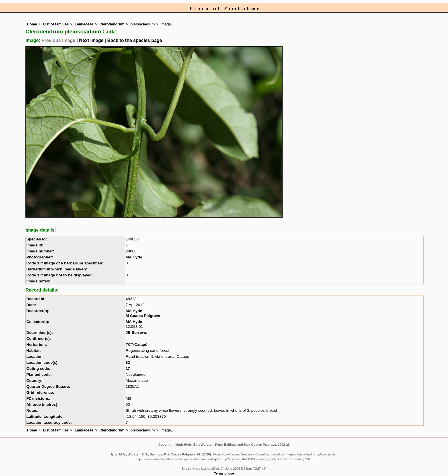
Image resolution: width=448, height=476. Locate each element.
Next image (91, 40)
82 (128, 362)
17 (128, 368)
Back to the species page (135, 40)
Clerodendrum (112, 24)
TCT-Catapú (137, 345)
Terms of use (224, 473)
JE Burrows (137, 333)
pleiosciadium (142, 24)
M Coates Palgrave (143, 316)
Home (32, 24)
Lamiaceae (84, 24)
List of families (56, 24)
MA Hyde (134, 257)
